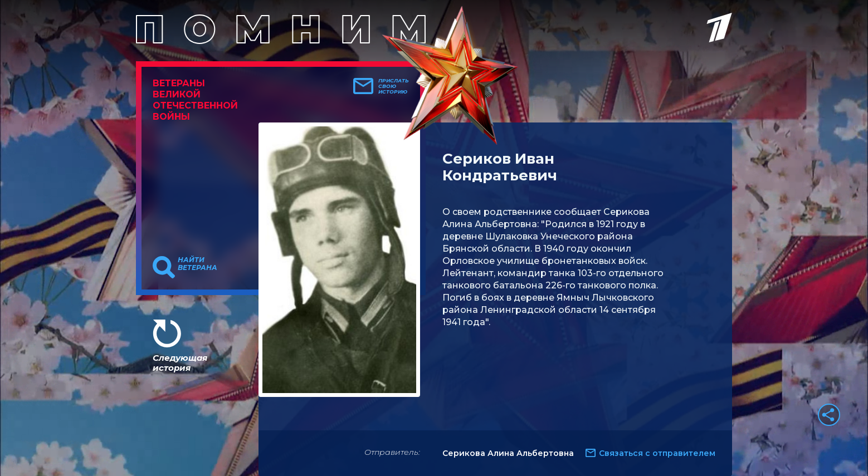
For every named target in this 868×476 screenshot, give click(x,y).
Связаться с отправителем (657, 453)
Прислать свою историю (394, 86)
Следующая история (180, 363)
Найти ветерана (198, 264)
